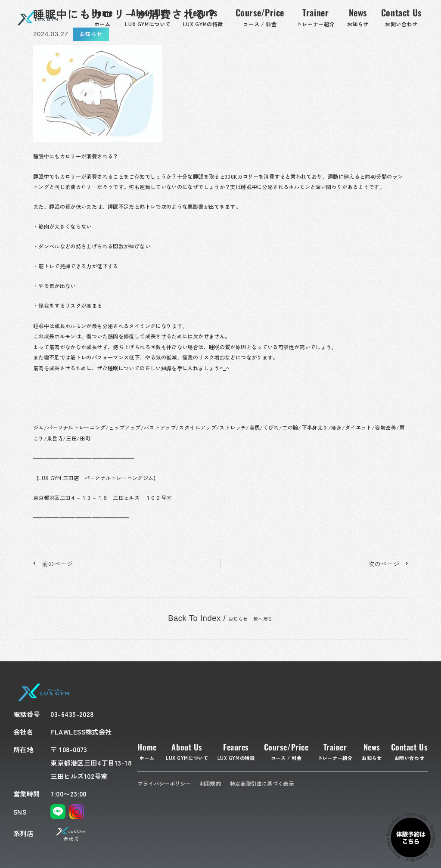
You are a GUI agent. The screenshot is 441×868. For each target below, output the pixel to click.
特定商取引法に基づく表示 (262, 784)
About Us (187, 751)
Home (147, 751)
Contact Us (410, 751)
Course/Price (286, 751)
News (372, 751)
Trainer (335, 751)
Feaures (236, 751)
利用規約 (210, 784)
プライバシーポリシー (164, 784)
